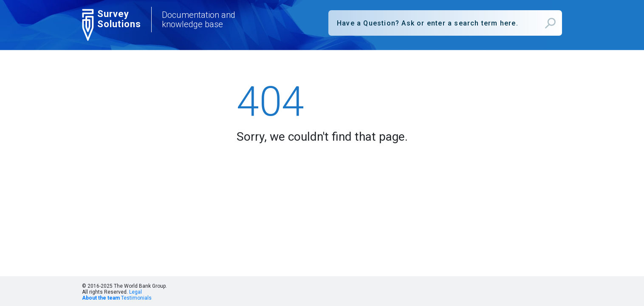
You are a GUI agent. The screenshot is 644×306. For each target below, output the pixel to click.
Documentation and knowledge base (199, 20)
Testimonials (136, 298)
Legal (136, 292)
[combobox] (445, 23)
